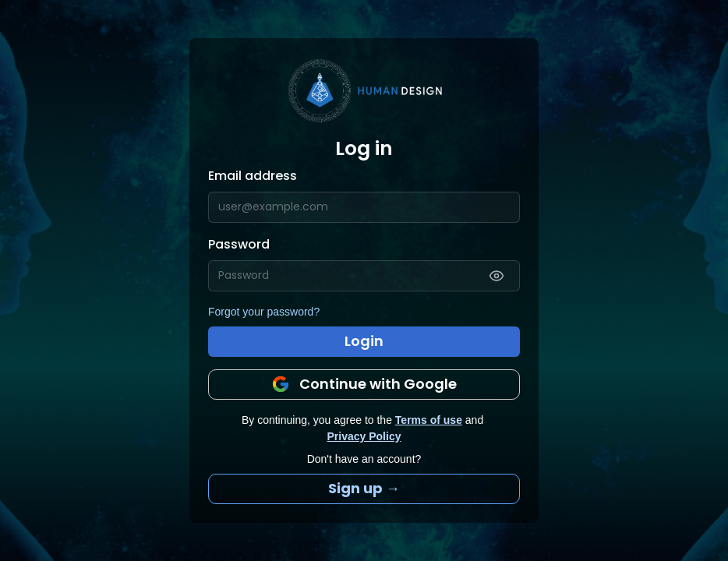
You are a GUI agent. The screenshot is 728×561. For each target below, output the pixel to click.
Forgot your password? (264, 312)
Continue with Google (364, 384)
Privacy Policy (364, 436)
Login (364, 341)
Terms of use (429, 420)
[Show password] (497, 276)
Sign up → (364, 488)
